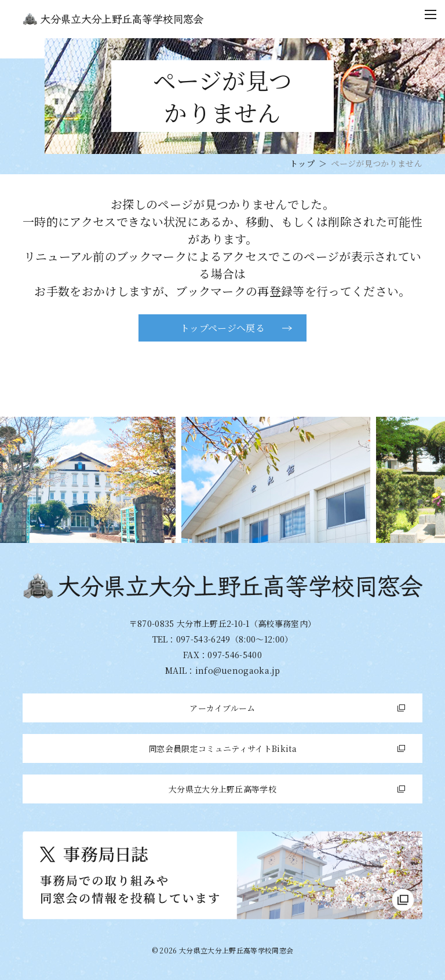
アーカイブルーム (222, 708)
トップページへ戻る (222, 328)
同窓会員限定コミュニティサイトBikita (222, 748)
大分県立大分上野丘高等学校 (222, 789)
